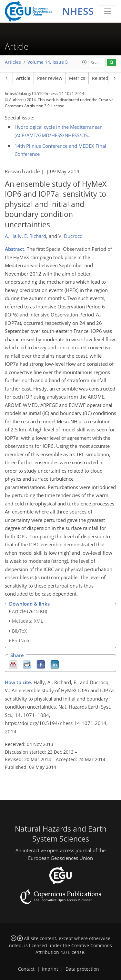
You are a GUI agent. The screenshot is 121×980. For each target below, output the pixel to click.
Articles (13, 62)
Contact (26, 969)
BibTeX (19, 631)
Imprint (50, 969)
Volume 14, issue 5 (48, 62)
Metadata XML (27, 621)
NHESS (78, 11)
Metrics (77, 78)
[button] (85, 62)
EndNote (21, 641)
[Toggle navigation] (108, 11)
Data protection (82, 969)
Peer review (50, 78)
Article (23, 78)
